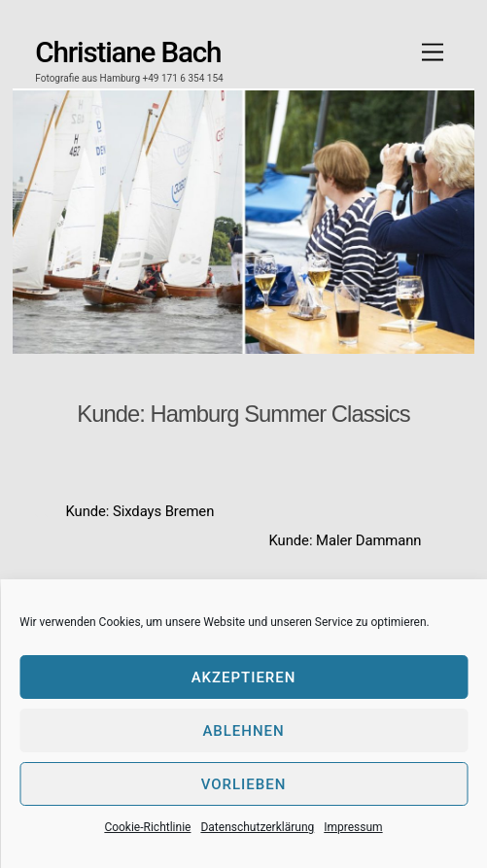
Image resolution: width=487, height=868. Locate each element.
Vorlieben (244, 784)
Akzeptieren (244, 677)
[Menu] (433, 53)
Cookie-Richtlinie (147, 827)
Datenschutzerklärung (257, 827)
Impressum (353, 827)
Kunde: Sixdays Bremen (140, 511)
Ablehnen (243, 731)
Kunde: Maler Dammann (346, 540)
